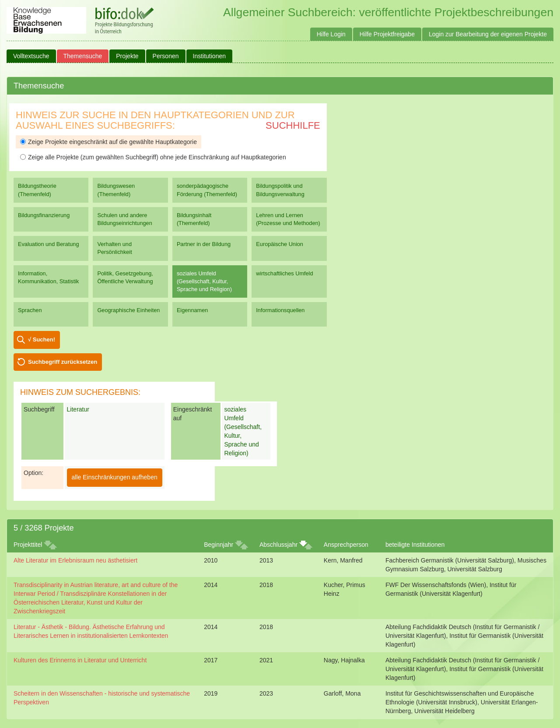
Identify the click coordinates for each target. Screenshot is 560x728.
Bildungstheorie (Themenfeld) (37, 190)
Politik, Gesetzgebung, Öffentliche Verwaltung (125, 277)
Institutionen (210, 56)
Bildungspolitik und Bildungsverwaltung (280, 190)
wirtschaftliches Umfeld (284, 273)
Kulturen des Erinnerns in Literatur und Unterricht (80, 660)
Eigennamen (192, 310)
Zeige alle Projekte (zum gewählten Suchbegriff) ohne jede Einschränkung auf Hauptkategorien (153, 157)
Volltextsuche (31, 56)
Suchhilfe (293, 125)
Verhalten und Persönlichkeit (114, 248)
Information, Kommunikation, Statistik (48, 277)
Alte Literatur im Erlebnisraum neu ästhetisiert (75, 560)
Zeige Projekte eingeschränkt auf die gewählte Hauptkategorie (108, 142)
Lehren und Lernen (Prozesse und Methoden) (288, 219)
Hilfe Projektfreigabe (387, 34)
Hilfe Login (331, 34)
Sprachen (30, 310)
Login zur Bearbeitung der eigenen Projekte (488, 34)
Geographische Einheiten (128, 310)
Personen (166, 56)
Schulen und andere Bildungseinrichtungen (124, 219)
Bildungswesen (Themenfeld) (116, 190)
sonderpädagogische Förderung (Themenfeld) (207, 190)
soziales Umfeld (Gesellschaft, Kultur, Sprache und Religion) (204, 281)
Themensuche (83, 56)
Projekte (127, 56)
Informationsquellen (280, 310)
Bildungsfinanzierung (44, 215)
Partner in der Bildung (204, 244)
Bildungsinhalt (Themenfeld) (194, 219)
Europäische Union (280, 244)
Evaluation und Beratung (48, 244)
